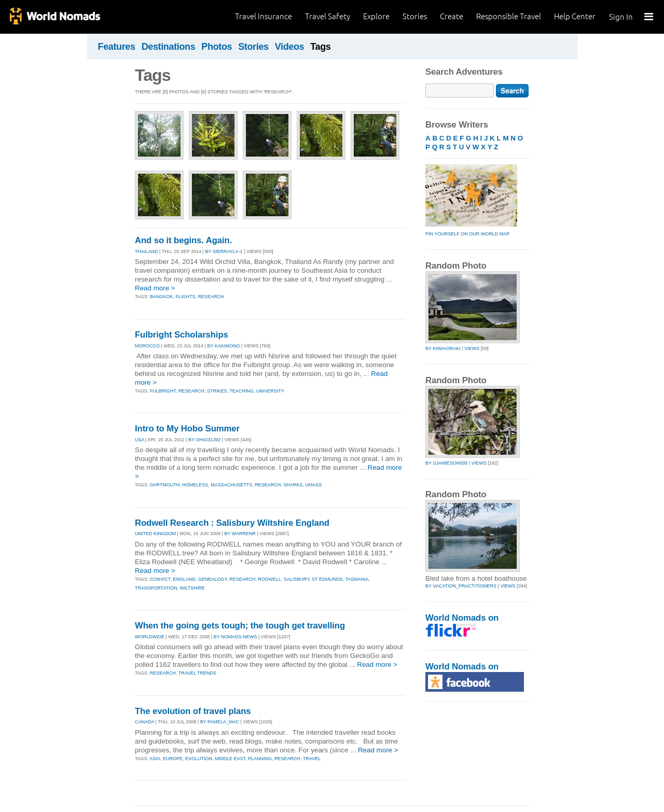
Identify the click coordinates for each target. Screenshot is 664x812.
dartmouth (165, 485)
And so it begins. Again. (183, 240)
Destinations (169, 47)
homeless (195, 485)
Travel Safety (328, 16)
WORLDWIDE (150, 637)
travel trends (197, 673)
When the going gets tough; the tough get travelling (240, 626)
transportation (156, 588)
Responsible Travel (509, 16)
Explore (376, 16)
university (270, 391)
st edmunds (327, 579)
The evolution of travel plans (193, 711)
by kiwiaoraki (443, 348)
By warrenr (240, 534)
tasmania (357, 579)
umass (313, 485)
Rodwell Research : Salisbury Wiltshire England (232, 523)
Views (472, 348)
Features (117, 47)
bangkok (162, 297)
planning (260, 759)
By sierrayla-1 (224, 251)
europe (173, 759)
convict (160, 579)
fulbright (163, 391)
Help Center (575, 16)
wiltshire (192, 588)
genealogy (212, 579)
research (211, 297)
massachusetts (231, 485)
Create (452, 16)
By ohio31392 (204, 440)
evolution (199, 759)
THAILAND (147, 251)
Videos (290, 47)
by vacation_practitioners (461, 586)
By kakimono (223, 346)
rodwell (269, 579)
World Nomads (54, 17)
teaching (241, 391)
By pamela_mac (220, 722)
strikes (217, 391)
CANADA (144, 722)
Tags (320, 47)
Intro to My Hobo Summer (187, 429)
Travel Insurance (264, 16)
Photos (217, 47)
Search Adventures (464, 72)
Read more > (155, 288)
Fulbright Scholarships (182, 335)
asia (155, 759)
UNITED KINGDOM (155, 534)
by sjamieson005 (446, 463)
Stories (415, 16)
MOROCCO (147, 346)
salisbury (296, 579)
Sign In (621, 17)
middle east (230, 759)
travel (312, 759)
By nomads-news (236, 637)
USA (140, 440)
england (184, 579)
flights (185, 297)
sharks (293, 485)
